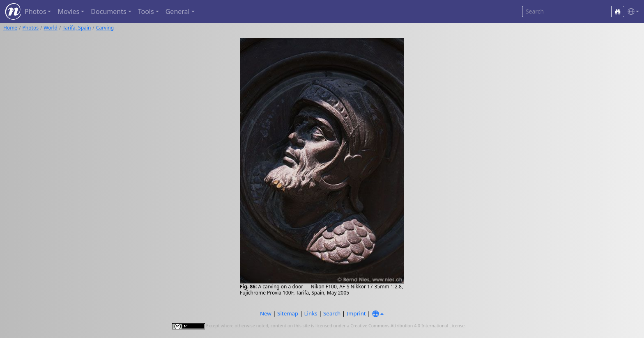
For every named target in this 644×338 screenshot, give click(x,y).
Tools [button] (146, 11)
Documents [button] (108, 11)
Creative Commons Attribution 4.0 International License (407, 326)
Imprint (356, 313)
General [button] (178, 11)
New (266, 313)
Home (10, 28)
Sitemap (288, 313)
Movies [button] (68, 11)
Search (332, 313)
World (51, 28)
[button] (632, 12)
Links (311, 313)
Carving (105, 28)
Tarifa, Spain (77, 28)
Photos (31, 28)
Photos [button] (35, 11)
